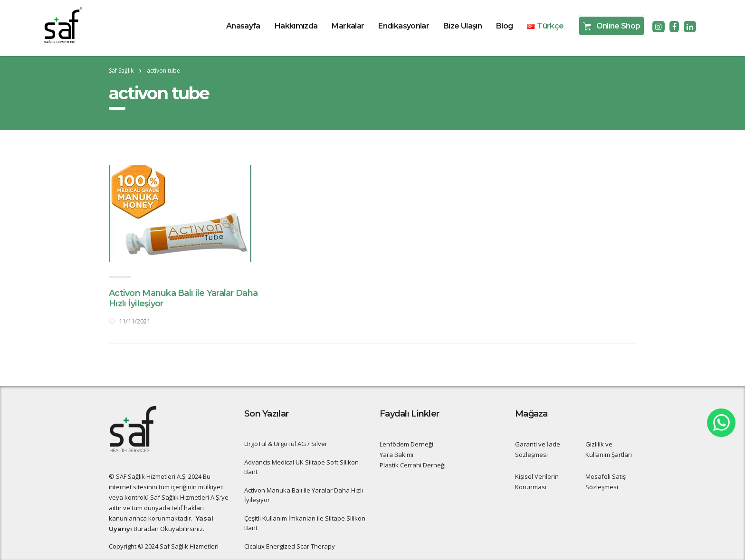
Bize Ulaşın (463, 26)
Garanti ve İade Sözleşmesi (538, 449)
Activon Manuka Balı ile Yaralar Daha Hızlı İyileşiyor (304, 495)
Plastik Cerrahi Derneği (413, 465)
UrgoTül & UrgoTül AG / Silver (286, 444)
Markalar (348, 26)
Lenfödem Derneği (406, 444)
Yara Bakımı (396, 455)
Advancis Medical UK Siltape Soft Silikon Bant (301, 467)
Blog (504, 26)
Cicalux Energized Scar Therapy (290, 546)
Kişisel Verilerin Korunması (537, 482)
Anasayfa (243, 26)
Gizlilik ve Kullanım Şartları (609, 449)
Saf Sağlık (121, 71)
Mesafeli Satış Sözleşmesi (606, 482)
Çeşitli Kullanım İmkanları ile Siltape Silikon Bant (305, 523)
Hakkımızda (296, 26)
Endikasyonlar (404, 26)
